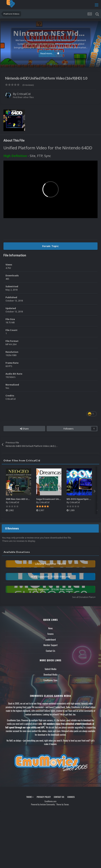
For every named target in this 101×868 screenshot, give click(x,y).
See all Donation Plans (84, 597)
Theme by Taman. (63, 804)
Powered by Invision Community (43, 804)
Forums (51, 634)
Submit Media (51, 669)
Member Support (50, 645)
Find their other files (23, 97)
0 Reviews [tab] (12, 528)
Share (24, 429)
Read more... (50, 53)
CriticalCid (24, 94)
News (51, 628)
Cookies (71, 797)
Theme (30, 797)
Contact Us (50, 651)
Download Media (51, 674)
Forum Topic (51, 246)
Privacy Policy (44, 797)
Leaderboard (50, 639)
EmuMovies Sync (50, 680)
